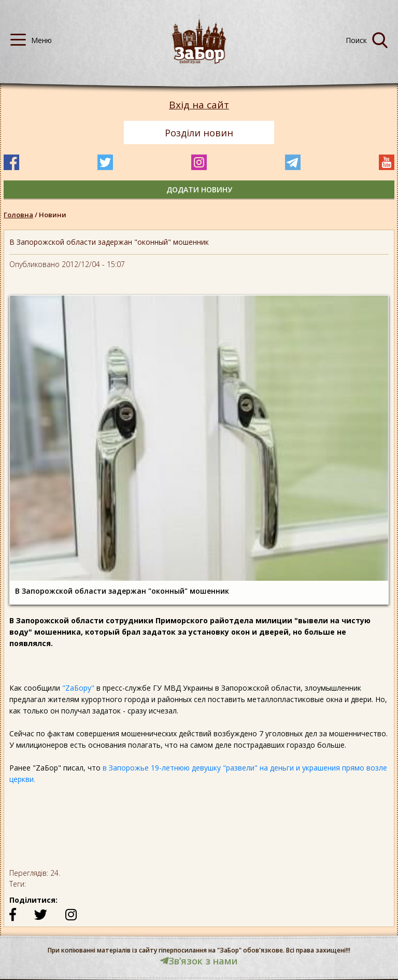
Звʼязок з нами (199, 961)
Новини (53, 215)
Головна (18, 215)
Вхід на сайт (199, 105)
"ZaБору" (78, 688)
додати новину (199, 190)
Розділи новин (199, 133)
